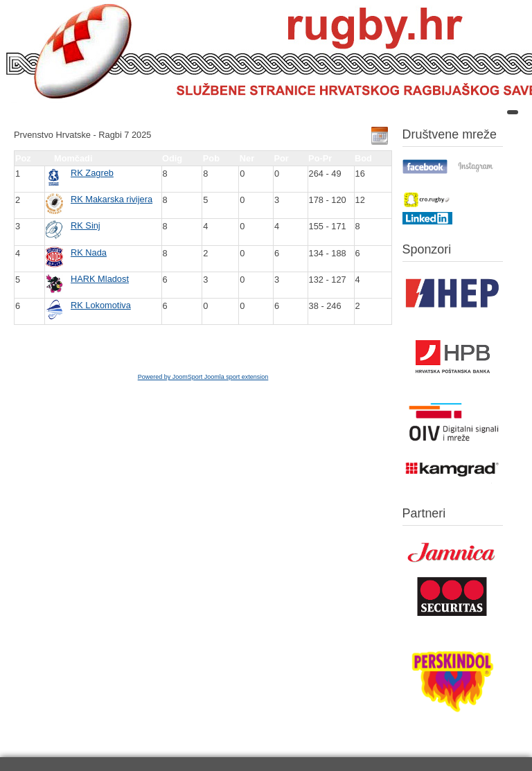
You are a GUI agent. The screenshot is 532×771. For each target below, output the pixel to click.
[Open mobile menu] (513, 112)
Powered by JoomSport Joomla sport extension (203, 377)
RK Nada (89, 252)
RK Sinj (86, 225)
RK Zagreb (92, 173)
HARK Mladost (100, 279)
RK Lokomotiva (101, 305)
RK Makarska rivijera (112, 199)
